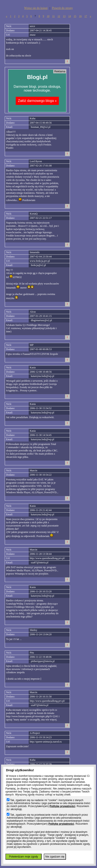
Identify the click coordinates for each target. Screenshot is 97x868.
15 (75, 16)
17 (86, 16)
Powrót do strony (63, 8)
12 (59, 16)
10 (48, 16)
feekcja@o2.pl (38, 265)
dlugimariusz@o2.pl (41, 320)
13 (64, 16)
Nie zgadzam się (55, 857)
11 (53, 16)
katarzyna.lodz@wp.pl (42, 376)
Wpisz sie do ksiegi (36, 8)
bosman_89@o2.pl (41, 127)
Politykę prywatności (62, 806)
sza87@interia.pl (40, 563)
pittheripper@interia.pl (43, 661)
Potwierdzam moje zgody (23, 857)
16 (80, 16)
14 (70, 16)
